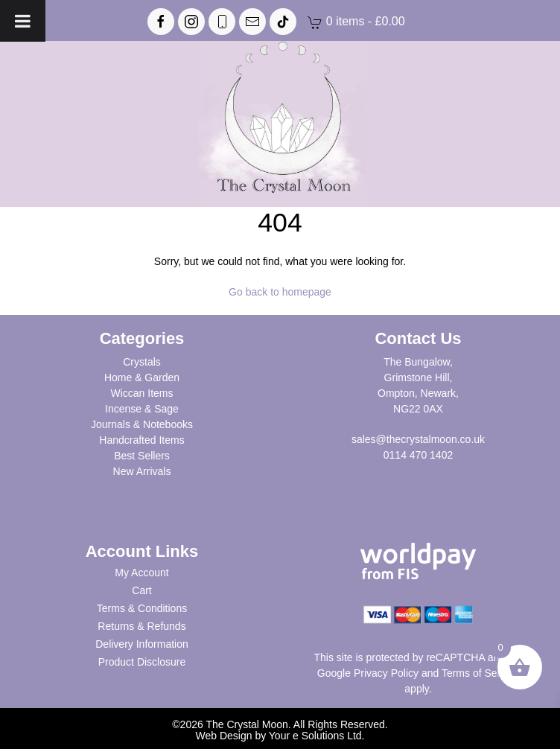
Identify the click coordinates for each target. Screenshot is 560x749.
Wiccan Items (141, 393)
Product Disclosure (142, 662)
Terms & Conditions (142, 608)
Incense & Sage (142, 409)
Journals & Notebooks (142, 424)
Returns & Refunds (141, 626)
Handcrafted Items (141, 440)
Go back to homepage (280, 292)
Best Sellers (142, 456)
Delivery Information (142, 644)
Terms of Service (480, 673)
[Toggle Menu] (23, 21)
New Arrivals (142, 471)
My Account (141, 573)
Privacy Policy (386, 673)
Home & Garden (142, 377)
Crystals (142, 362)
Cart (141, 590)
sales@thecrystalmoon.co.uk (418, 439)
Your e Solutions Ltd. (317, 736)
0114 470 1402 (418, 455)
